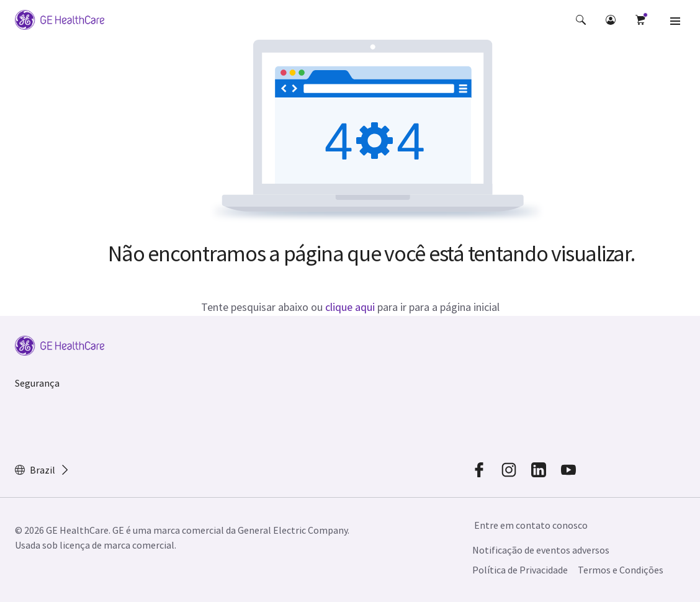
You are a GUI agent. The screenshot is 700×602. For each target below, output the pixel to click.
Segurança (37, 383)
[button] (581, 20)
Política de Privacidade (520, 570)
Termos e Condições (621, 570)
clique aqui (350, 307)
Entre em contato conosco (531, 525)
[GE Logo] (60, 20)
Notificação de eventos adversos (541, 550)
